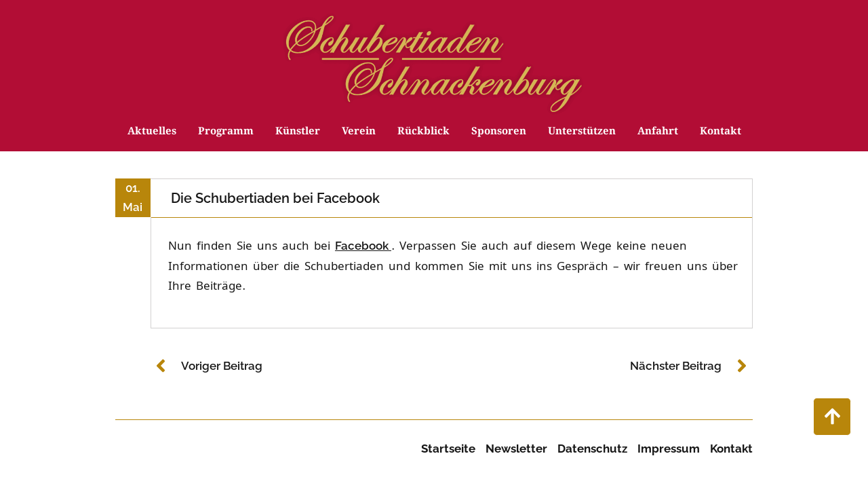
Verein (359, 133)
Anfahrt (658, 133)
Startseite (448, 449)
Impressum (669, 449)
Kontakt (721, 133)
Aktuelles (152, 133)
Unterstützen (582, 133)
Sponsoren (499, 133)
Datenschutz (592, 449)
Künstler (298, 133)
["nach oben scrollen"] (832, 417)
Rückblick (423, 133)
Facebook (363, 246)
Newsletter (516, 449)
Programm (226, 133)
